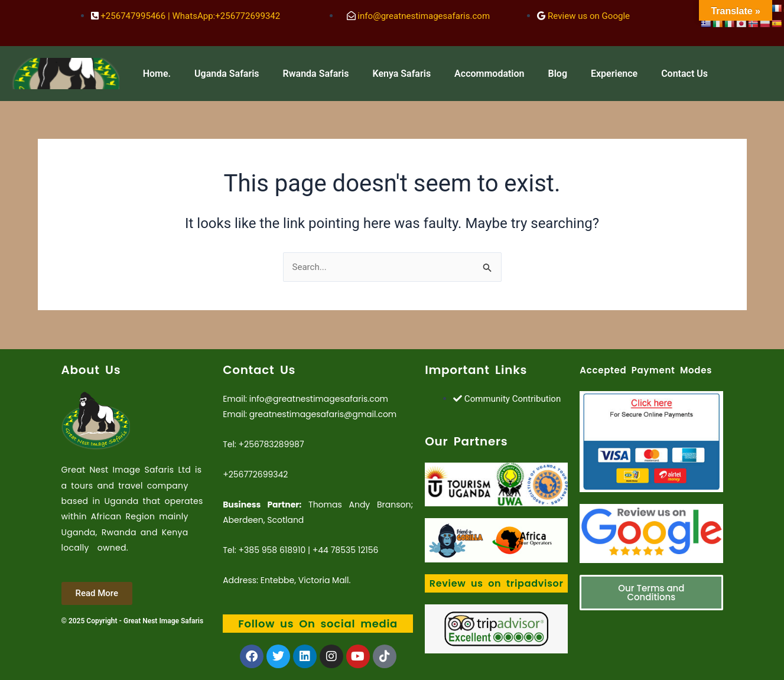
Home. (157, 74)
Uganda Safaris (227, 74)
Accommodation (489, 74)
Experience (614, 74)
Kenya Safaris (401, 74)
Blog (558, 74)
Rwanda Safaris (316, 74)
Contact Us (684, 74)
